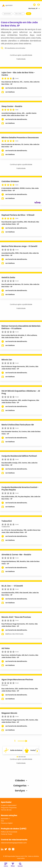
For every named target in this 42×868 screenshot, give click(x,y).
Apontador (7, 14)
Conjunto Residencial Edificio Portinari (19, 456)
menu (6, 865)
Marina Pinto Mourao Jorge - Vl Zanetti (19, 246)
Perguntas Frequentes (9, 808)
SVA (2, 821)
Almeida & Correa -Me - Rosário (16, 555)
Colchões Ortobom (10, 181)
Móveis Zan (7, 360)
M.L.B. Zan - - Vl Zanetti (12, 586)
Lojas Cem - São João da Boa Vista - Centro (18, 74)
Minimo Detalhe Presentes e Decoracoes (20, 138)
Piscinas (5, 685)
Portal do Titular (7, 834)
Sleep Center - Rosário (12, 106)
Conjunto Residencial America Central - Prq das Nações (20, 489)
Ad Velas (6, 648)
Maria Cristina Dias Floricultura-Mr (18, 425)
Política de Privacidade (9, 832)
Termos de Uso (6, 810)
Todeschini (7, 521)
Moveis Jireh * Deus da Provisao (16, 617)
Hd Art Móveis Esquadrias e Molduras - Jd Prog (21, 392)
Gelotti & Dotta (8, 278)
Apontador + (5, 819)
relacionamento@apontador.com (14, 843)
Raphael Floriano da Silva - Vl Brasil (18, 215)
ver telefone (10, 92)
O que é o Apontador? (9, 805)
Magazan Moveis (9, 713)
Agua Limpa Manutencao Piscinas (17, 680)
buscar (20, 865)
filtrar (13, 865)
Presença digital (7, 823)
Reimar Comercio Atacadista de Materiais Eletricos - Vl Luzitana (21, 327)
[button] (17, 757)
